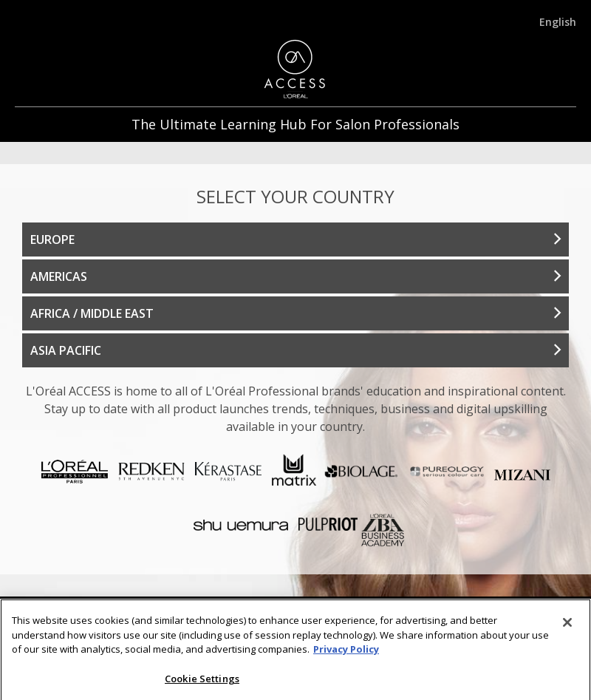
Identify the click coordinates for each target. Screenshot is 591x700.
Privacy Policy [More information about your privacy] (346, 656)
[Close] (567, 630)
